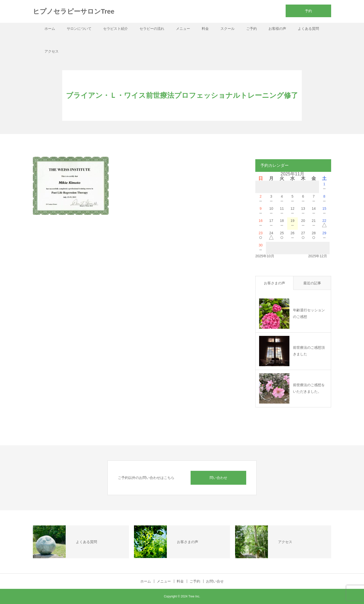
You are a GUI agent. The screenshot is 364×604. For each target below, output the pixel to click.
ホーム (50, 29)
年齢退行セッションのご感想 (309, 313)
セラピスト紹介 (116, 29)
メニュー (183, 29)
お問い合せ (215, 581)
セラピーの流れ (152, 29)
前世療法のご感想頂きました (309, 351)
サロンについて (79, 29)
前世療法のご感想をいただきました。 (309, 388)
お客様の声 (277, 29)
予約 (308, 11)
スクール (227, 29)
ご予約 (252, 29)
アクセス (52, 51)
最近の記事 (312, 283)
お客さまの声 (275, 283)
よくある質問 (308, 29)
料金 (205, 29)
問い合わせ (218, 478)
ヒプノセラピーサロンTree (74, 11)
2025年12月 (318, 256)
